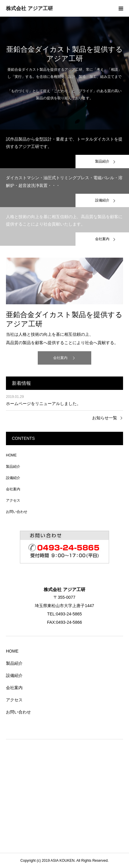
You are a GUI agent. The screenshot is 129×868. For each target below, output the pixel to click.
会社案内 (60, 358)
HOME (11, 455)
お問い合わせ (17, 512)
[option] (64, 73)
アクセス (13, 500)
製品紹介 (13, 467)
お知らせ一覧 (105, 418)
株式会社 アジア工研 (29, 8)
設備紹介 (13, 478)
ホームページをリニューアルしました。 (43, 404)
